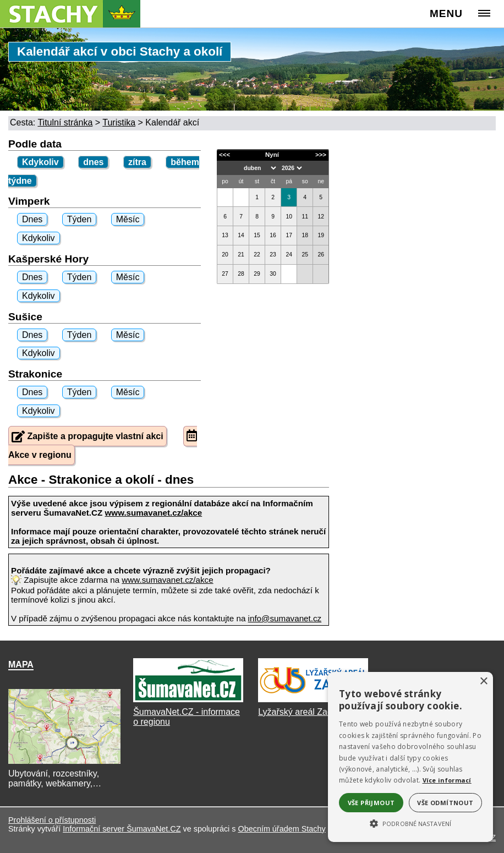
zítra (137, 162)
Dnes (32, 219)
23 (273, 255)
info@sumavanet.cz (285, 618)
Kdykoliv (40, 162)
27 (225, 274)
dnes (93, 162)
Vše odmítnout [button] (445, 803)
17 (289, 235)
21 (241, 255)
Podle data (35, 144)
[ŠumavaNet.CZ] (188, 702)
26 (321, 255)
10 (289, 217)
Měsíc (128, 219)
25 (305, 255)
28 (241, 274)
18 (305, 235)
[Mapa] (64, 764)
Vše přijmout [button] (371, 803)
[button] (410, 823)
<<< (224, 155)
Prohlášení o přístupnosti (52, 820)
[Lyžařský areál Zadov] (313, 702)
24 (289, 255)
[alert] (410, 757)
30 (273, 274)
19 (321, 235)
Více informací (447, 780)
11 (305, 217)
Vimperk (29, 201)
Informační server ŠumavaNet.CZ (122, 829)
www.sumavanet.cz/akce (167, 580)
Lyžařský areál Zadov (300, 712)
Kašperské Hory (48, 259)
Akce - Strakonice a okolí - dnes (101, 480)
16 (273, 235)
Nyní (272, 155)
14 (241, 235)
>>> (321, 155)
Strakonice (35, 374)
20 (225, 255)
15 (257, 235)
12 (321, 217)
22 (257, 255)
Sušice (25, 317)
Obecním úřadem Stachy (281, 829)
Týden (79, 219)
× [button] (483, 682)
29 (257, 274)
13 (225, 235)
